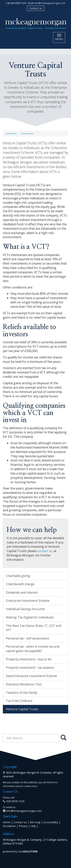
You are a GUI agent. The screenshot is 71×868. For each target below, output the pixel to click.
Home (7, 822)
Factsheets (11, 133)
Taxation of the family (21, 693)
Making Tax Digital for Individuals (30, 617)
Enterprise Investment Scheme (28, 601)
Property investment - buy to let (29, 659)
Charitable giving (18, 576)
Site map (35, 822)
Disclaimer (9, 826)
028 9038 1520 (14, 801)
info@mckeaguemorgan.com (50, 3)
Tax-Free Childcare (19, 701)
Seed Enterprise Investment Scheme (31, 676)
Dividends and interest (22, 592)
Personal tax (27, 133)
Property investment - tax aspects (30, 668)
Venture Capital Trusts (22, 709)
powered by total (20, 851)
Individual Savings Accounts (25, 609)
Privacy (23, 826)
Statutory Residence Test (24, 684)
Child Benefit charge (20, 584)
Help (33, 826)
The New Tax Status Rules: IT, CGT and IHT (34, 628)
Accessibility (51, 822)
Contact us (36, 8)
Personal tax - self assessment (27, 638)
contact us (45, 551)
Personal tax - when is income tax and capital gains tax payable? (33, 649)
